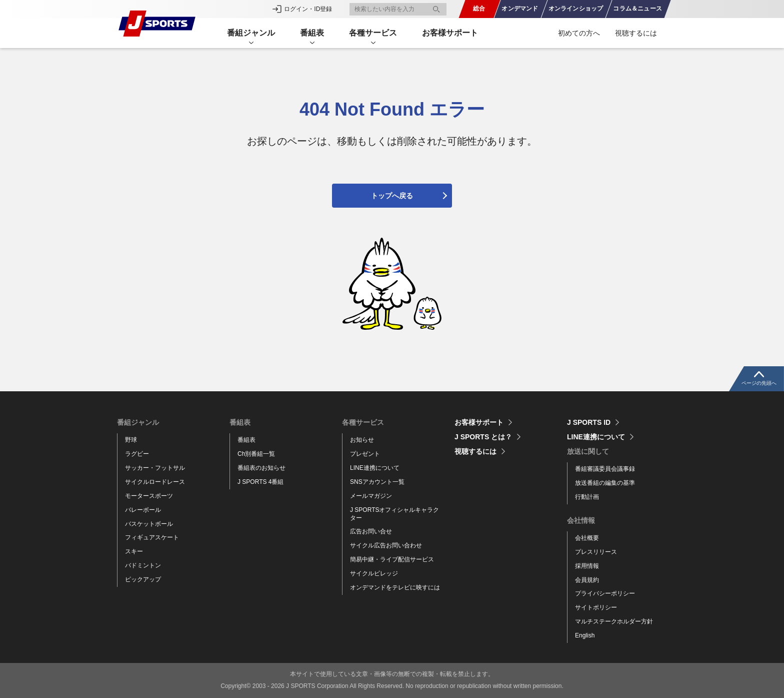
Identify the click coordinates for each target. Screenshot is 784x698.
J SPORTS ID (589, 422)
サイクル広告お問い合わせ (386, 545)
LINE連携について (375, 468)
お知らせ (362, 440)
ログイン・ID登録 (308, 9)
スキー (134, 551)
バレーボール (143, 510)
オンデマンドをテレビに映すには (395, 587)
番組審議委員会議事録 (605, 469)
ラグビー (137, 454)
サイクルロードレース (155, 482)
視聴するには (636, 33)
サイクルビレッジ (374, 573)
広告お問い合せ (371, 531)
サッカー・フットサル (155, 468)
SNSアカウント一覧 (377, 482)
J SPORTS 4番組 (260, 482)
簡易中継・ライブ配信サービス (392, 559)
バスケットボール (149, 524)
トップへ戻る (392, 196)
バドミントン (143, 565)
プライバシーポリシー (605, 593)
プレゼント (365, 454)
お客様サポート (450, 33)
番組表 (246, 440)
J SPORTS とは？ (483, 437)
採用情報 (587, 566)
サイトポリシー (596, 607)
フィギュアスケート (152, 537)
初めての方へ (579, 33)
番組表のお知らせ (261, 468)
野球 (131, 440)
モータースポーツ (149, 496)
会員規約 (587, 580)
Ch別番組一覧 (256, 454)
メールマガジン (371, 496)
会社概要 (587, 538)
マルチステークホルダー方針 (614, 621)
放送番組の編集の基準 (605, 483)
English (585, 635)
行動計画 (587, 497)
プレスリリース (596, 552)
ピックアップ (143, 579)
